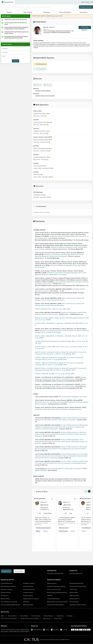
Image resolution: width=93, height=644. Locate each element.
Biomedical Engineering (76, 583)
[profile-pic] (37, 503)
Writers (9, 12)
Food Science (5, 596)
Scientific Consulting (7, 590)
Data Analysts (28, 12)
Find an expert (14, 7)
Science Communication (54, 590)
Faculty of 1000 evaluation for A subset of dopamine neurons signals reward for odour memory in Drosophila (61, 419)
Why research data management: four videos (73, 397)
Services (35, 7)
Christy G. (44, 502)
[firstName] (15, 49)
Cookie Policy (58, 619)
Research (38, 85)
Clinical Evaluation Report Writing (10, 605)
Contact (15, 61)
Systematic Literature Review (78, 605)
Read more (38, 525)
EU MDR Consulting (29, 583)
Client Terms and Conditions (9, 619)
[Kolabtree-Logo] (7, 2)
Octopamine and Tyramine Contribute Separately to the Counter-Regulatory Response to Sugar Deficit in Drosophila (60, 256)
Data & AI (48, 85)
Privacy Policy (46, 619)
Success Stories (12, 616)
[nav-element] (86, 491)
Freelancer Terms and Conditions (30, 619)
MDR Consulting (74, 596)
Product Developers (65, 12)
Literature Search (28, 593)
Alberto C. (67, 502)
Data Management (40, 64)
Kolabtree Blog (36, 630)
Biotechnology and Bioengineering (57, 593)
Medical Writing (5, 599)
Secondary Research (29, 590)
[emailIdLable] (15, 56)
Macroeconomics (64, 528)
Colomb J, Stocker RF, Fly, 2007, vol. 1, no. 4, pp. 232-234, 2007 (55, 374)
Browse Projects (48, 616)
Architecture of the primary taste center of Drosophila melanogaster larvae (58, 409)
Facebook (55, 630)
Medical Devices (52, 583)
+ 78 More (72, 531)
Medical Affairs (74, 593)
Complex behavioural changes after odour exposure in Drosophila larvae (61, 378)
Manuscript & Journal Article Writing (57, 602)
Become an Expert (29, 572)
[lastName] (15, 52)
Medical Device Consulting (31, 599)
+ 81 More (84, 531)
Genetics (50, 596)
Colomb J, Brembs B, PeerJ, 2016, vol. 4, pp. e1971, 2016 (53, 309)
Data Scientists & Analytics (8, 586)
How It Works (4, 7)
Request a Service (86, 7)
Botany (38, 531)
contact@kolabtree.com (76, 574)
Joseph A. (90, 502)
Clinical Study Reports (53, 599)
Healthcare (26, 602)
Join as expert (85, 2)
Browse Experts (36, 616)
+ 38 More (45, 531)
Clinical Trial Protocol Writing (78, 586)
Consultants (47, 12)
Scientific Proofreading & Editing (56, 586)
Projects (21, 7)
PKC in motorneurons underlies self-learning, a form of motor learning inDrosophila (60, 299)
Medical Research (28, 605)
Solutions (28, 7)
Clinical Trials (73, 590)
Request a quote (55, 16)
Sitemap (70, 616)
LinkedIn (64, 630)
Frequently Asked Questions (55, 574)
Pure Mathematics (87, 528)
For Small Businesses (7, 583)
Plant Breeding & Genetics (43, 528)
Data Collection (63, 531)
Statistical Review (6, 593)
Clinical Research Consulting (9, 602)
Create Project (85, 27)
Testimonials (60, 616)
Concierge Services (46, 7)
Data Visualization (40, 69)
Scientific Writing (28, 586)
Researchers (84, 12)
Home (2, 616)
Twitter (46, 630)
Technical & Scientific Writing (55, 605)
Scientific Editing (28, 596)
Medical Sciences (75, 599)
